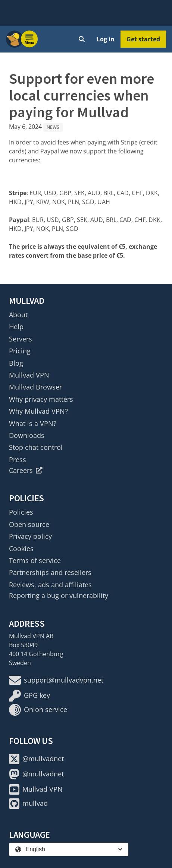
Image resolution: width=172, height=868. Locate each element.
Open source (29, 524)
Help (16, 327)
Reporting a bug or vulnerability (59, 595)
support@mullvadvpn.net (56, 680)
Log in (106, 39)
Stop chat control (36, 447)
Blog (16, 363)
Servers (21, 339)
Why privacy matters (41, 399)
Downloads (27, 435)
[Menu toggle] (29, 39)
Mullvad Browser (35, 387)
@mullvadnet (36, 759)
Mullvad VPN (29, 375)
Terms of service (35, 560)
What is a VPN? (33, 423)
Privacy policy (30, 536)
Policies (21, 512)
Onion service (38, 710)
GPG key (29, 696)
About (18, 315)
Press (18, 460)
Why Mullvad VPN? (38, 411)
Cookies (21, 549)
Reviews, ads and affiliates (50, 585)
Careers (26, 470)
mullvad (28, 804)
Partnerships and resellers (50, 572)
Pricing (20, 351)
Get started (143, 39)
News (53, 127)
